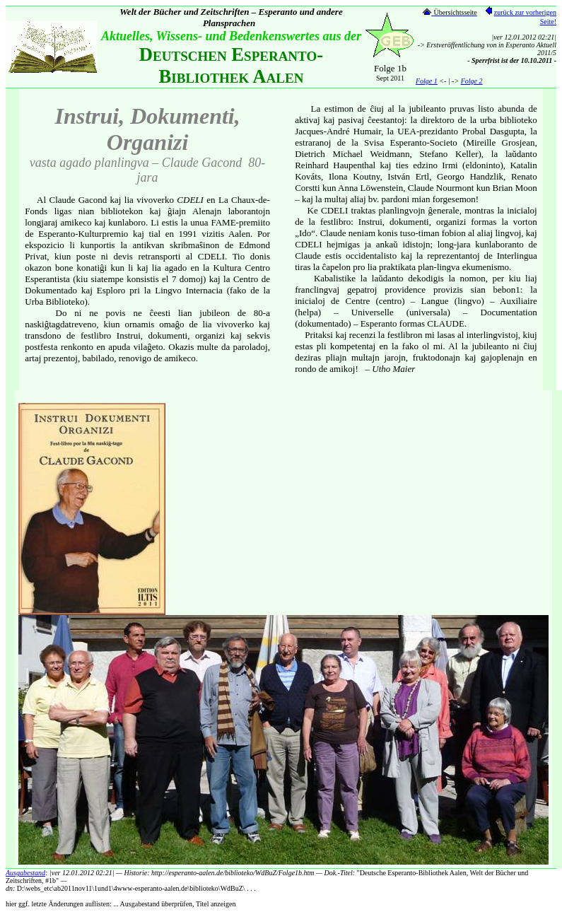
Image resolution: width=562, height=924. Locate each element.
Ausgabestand (25, 873)
